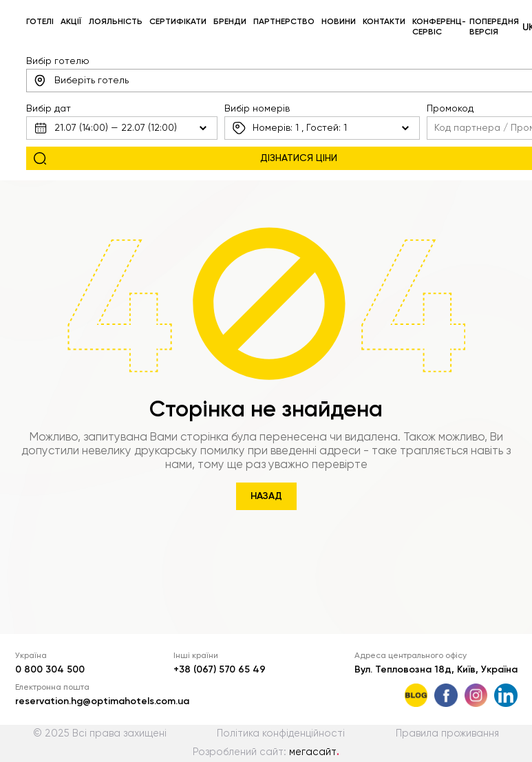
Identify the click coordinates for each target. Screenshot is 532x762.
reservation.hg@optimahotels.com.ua (102, 701)
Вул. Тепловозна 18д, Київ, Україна (436, 670)
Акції (71, 22)
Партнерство (284, 22)
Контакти (384, 22)
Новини (339, 22)
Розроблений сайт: (266, 752)
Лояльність (116, 22)
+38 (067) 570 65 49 (220, 670)
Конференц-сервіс (439, 27)
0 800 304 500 (50, 670)
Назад (266, 496)
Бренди (230, 22)
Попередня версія (494, 27)
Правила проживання (447, 734)
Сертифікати (178, 22)
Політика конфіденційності (281, 734)
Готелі (40, 22)
